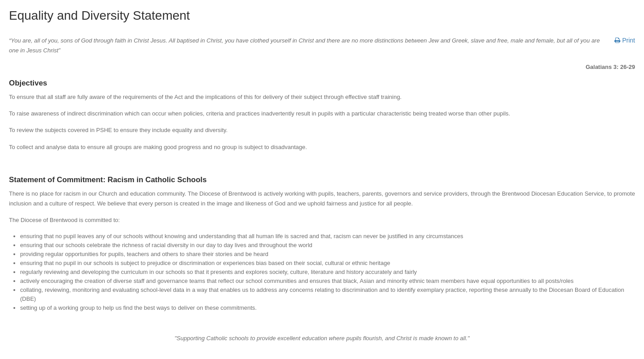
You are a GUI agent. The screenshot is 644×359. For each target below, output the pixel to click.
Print (625, 40)
